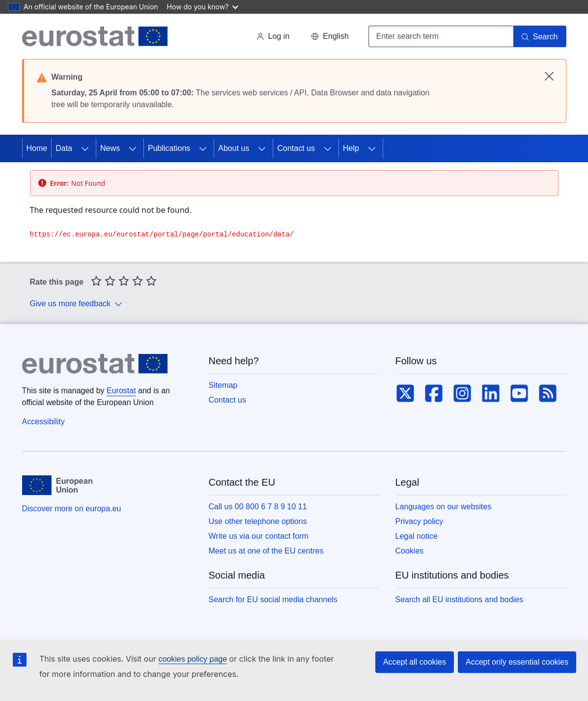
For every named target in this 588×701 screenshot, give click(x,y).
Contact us (296, 148)
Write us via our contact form (259, 536)
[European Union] (57, 485)
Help (351, 148)
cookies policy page (193, 659)
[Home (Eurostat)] (95, 36)
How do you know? (203, 7)
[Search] (540, 36)
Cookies (410, 551)
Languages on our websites (444, 507)
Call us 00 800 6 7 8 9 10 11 (258, 507)
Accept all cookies (415, 662)
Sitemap (223, 385)
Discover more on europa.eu (72, 509)
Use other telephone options (258, 521)
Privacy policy (420, 521)
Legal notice (417, 536)
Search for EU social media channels (273, 599)
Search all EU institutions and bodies (460, 599)
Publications (169, 148)
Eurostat (121, 391)
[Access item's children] (85, 148)
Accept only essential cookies (517, 662)
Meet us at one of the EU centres (266, 551)
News (110, 148)
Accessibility (43, 422)
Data (64, 148)
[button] (330, 36)
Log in (273, 36)
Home (37, 148)
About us (234, 148)
